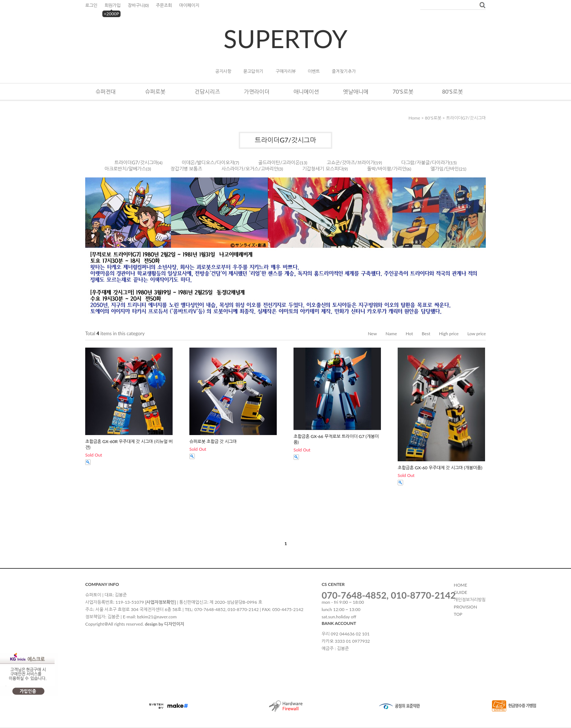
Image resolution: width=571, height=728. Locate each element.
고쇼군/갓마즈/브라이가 (351, 163)
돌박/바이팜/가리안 (387, 169)
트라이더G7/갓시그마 (466, 118)
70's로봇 (403, 91)
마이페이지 (189, 5)
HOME (460, 585)
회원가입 (113, 5)
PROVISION (465, 607)
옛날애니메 (356, 91)
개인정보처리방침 (470, 600)
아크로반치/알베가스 (125, 169)
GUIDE (460, 592)
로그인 (91, 5)
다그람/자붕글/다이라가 (425, 163)
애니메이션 (306, 91)
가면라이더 (257, 91)
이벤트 (314, 71)
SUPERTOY (285, 38)
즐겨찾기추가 (344, 71)
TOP (458, 614)
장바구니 (138, 5)
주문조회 (164, 5)
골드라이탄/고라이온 (279, 163)
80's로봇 (452, 91)
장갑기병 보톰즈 (186, 169)
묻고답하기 (253, 71)
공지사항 (223, 71)
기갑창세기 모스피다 (322, 169)
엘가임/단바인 (445, 169)
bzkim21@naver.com (157, 617)
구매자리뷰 (286, 71)
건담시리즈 (207, 91)
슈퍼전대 (106, 91)
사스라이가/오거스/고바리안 (250, 169)
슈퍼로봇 (155, 91)
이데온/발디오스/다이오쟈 (208, 163)
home (414, 118)
